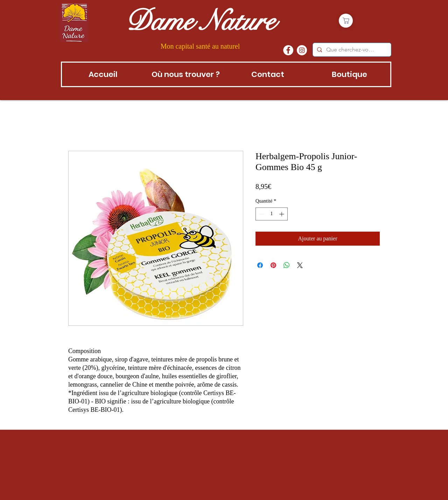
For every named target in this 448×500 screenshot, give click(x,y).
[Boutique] (346, 21)
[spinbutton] (272, 214)
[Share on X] (300, 265)
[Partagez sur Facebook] (260, 265)
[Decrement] (261, 214)
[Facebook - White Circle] (288, 50)
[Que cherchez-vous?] (351, 50)
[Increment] (282, 214)
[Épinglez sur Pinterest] (273, 265)
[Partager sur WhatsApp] (287, 265)
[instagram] (302, 50)
